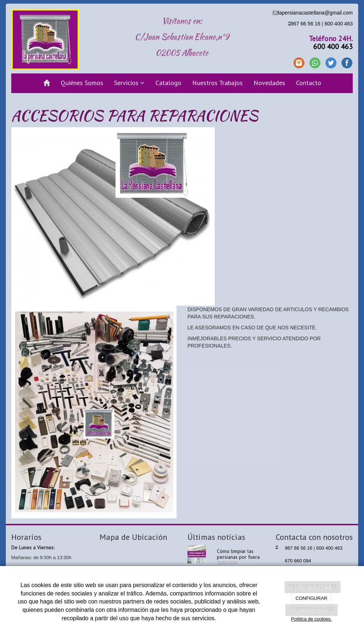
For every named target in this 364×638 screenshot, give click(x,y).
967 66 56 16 (306, 24)
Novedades (269, 83)
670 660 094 (298, 561)
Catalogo (168, 83)
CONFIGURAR (312, 598)
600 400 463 (339, 24)
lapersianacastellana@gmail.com (315, 13)
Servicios (129, 83)
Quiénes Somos (82, 83)
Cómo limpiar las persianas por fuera (238, 554)
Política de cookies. (311, 619)
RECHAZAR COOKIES (312, 587)
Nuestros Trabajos (217, 83)
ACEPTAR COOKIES (312, 610)
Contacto (309, 83)
